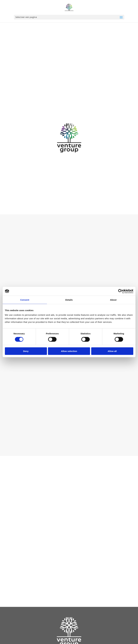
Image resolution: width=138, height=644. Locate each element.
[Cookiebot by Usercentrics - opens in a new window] (120, 291)
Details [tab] (69, 300)
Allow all (112, 351)
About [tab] (113, 300)
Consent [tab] (25, 300)
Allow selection (69, 351)
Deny (26, 351)
